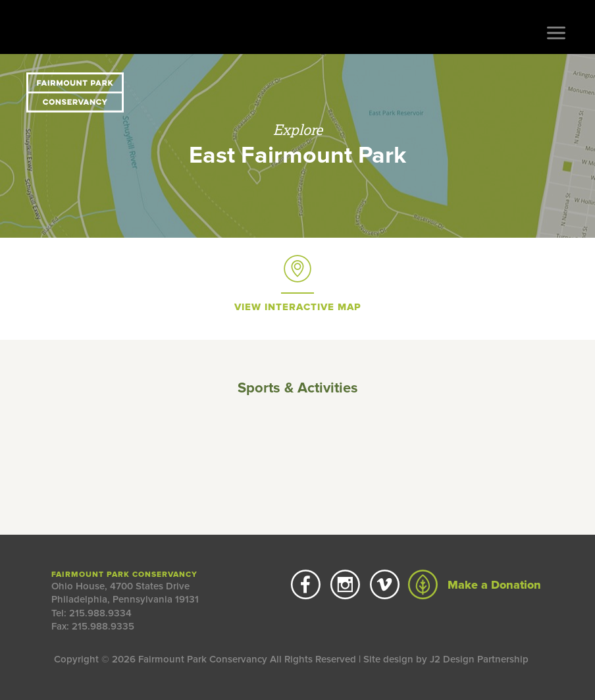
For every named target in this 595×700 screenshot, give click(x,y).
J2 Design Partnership (479, 659)
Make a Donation (475, 585)
